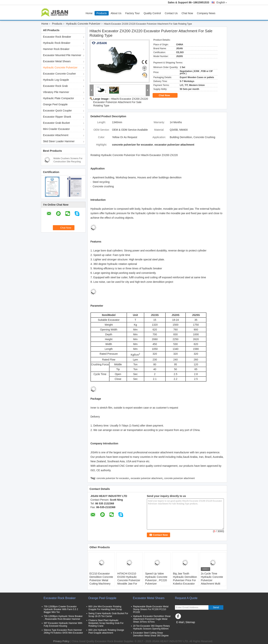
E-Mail (180, 622)
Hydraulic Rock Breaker (57, 43)
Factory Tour (133, 13)
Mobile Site (183, 627)
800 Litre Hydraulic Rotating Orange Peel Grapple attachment (106, 631)
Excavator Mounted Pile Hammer (62, 55)
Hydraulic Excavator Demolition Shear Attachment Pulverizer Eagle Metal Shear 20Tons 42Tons (152, 619)
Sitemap (190, 622)
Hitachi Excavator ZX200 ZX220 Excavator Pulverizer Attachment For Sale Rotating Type (121, 102)
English (222, 2)
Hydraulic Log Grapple (56, 80)
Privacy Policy (61, 641)
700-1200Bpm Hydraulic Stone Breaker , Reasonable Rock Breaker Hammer (63, 618)
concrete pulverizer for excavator (113, 478)
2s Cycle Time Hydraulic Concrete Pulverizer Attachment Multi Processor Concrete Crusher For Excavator (212, 584)
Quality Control (152, 13)
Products (102, 13)
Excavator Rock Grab (55, 86)
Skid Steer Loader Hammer (59, 141)
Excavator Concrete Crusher (59, 74)
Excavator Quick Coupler (57, 111)
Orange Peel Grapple (55, 104)
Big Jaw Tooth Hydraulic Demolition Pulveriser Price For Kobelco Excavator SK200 (185, 580)
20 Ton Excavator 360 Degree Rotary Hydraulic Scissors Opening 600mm (151, 627)
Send (216, 607)
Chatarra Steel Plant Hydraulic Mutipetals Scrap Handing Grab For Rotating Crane (106, 623)
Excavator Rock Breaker (57, 37)
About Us (116, 13)
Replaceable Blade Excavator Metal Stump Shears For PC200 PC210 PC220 (151, 609)
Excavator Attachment (56, 135)
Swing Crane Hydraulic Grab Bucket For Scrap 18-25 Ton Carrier (108, 615)
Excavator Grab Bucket (56, 123)
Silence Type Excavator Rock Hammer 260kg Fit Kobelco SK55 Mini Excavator (63, 631)
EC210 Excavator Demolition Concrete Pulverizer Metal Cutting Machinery (101, 579)
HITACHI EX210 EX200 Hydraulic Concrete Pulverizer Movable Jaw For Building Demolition (129, 580)
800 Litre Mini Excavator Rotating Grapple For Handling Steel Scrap (105, 608)
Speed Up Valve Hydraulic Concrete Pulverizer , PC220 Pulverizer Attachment (156, 580)
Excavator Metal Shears (57, 61)
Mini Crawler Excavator (56, 129)
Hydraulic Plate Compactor (59, 98)
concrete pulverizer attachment (179, 478)
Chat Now (187, 13)
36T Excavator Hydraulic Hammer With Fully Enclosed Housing (63, 625)
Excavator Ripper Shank (57, 117)
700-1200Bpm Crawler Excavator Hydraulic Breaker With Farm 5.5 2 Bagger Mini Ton (61, 609)
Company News (206, 13)
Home (89, 13)
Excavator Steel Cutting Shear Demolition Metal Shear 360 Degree (151, 634)
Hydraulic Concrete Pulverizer (83, 24)
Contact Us (171, 13)
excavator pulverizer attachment (146, 478)
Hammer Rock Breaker (56, 49)
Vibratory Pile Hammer (56, 92)
